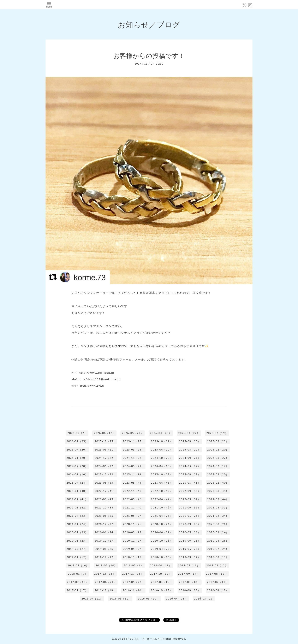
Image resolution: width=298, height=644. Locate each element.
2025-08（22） (218, 441)
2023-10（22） (162, 474)
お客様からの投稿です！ (149, 56)
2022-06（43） (105, 499)
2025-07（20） (77, 450)
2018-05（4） (133, 565)
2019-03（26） (190, 549)
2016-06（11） (120, 599)
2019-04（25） (162, 549)
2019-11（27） (133, 541)
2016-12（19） (105, 590)
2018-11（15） (133, 557)
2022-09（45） (190, 491)
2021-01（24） (77, 524)
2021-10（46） (162, 508)
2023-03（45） (190, 483)
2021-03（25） (190, 516)
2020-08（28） (218, 524)
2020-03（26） (190, 532)
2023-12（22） (105, 474)
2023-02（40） (218, 483)
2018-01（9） (78, 574)
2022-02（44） (218, 499)
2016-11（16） (133, 590)
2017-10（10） (161, 574)
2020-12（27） (105, 524)
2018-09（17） (190, 557)
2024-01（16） (77, 474)
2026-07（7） (77, 433)
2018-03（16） (189, 565)
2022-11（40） (133, 491)
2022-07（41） (77, 499)
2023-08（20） (218, 474)
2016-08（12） (218, 590)
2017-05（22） (134, 582)
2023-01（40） (77, 491)
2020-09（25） (190, 524)
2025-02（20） (218, 450)
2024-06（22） (105, 466)
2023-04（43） (162, 483)
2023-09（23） (190, 474)
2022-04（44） (162, 499)
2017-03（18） (189, 582)
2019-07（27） (77, 549)
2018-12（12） (105, 557)
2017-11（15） (133, 574)
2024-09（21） (190, 458)
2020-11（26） (133, 524)
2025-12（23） (105, 441)
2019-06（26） (105, 549)
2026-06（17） (105, 433)
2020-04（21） (162, 532)
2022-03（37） (190, 499)
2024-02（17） (218, 466)
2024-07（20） (77, 466)
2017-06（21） (106, 582)
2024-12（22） (105, 458)
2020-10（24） (162, 524)
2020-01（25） (77, 541)
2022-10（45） (162, 491)
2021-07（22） (77, 516)
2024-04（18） (162, 466)
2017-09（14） (189, 574)
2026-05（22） (133, 433)
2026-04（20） (161, 433)
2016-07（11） (92, 599)
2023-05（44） (133, 483)
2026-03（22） (189, 433)
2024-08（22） (218, 458)
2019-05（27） (133, 549)
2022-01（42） (77, 508)
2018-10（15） (162, 557)
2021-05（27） (133, 516)
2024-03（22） (190, 466)
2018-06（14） (106, 565)
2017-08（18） (217, 574)
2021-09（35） (190, 508)
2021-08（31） (218, 508)
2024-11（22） (133, 458)
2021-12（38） (105, 508)
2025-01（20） (77, 458)
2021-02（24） (218, 516)
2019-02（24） (218, 549)
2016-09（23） (190, 590)
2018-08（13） (218, 557)
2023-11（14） (133, 474)
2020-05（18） (133, 532)
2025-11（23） (133, 441)
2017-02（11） (217, 582)
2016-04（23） (177, 599)
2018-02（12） (217, 565)
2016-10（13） (162, 590)
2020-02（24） (218, 532)
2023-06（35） (105, 483)
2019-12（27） (105, 541)
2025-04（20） (162, 450)
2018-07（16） (78, 565)
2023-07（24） (77, 483)
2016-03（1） (204, 599)
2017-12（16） (105, 574)
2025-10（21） (162, 441)
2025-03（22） (190, 450)
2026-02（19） (217, 433)
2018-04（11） (161, 565)
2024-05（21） (133, 466)
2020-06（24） (105, 532)
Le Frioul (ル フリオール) (139, 639)
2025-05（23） (133, 450)
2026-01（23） (77, 441)
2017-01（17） (77, 590)
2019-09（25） (190, 541)
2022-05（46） (133, 499)
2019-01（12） (77, 557)
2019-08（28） (218, 541)
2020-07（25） (77, 532)
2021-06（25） (105, 516)
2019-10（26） (162, 541)
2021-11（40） (133, 508)
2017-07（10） (78, 582)
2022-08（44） (218, 491)
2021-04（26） (162, 516)
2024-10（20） (162, 458)
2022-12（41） (105, 491)
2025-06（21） (105, 450)
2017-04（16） (162, 582)
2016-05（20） (148, 599)
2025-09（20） (190, 441)
